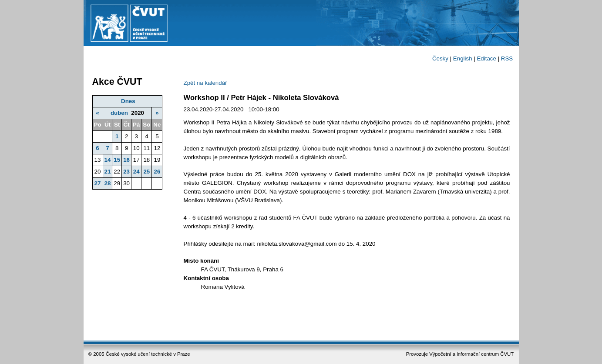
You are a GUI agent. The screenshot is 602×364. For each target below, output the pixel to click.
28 (108, 183)
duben (119, 113)
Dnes (128, 101)
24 (136, 172)
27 (98, 183)
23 (126, 172)
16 (126, 160)
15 (117, 160)
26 (157, 172)
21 (108, 172)
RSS (507, 58)
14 (108, 160)
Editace (486, 58)
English (463, 58)
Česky (440, 58)
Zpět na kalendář (205, 83)
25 (146, 172)
